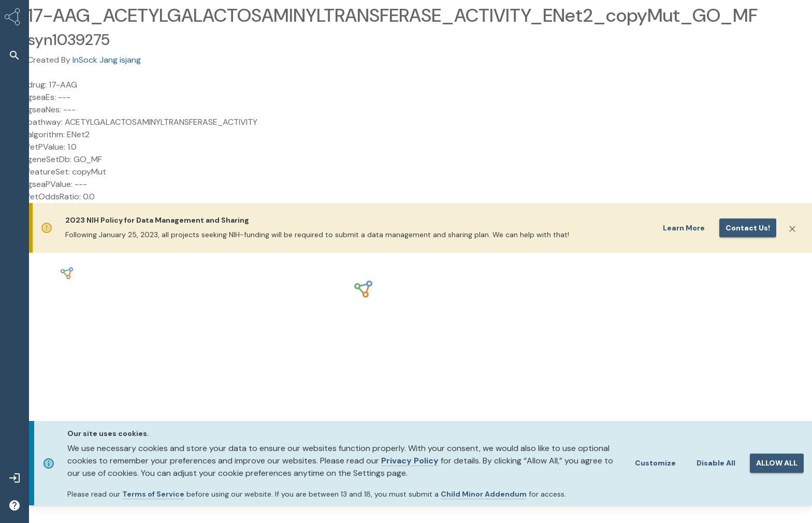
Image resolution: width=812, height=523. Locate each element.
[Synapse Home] (15, 19)
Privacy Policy (410, 461)
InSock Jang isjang (107, 60)
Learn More (684, 228)
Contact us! (748, 228)
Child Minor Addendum (484, 494)
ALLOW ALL (777, 463)
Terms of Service (153, 494)
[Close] (792, 229)
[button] (15, 55)
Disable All (716, 463)
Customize (655, 463)
